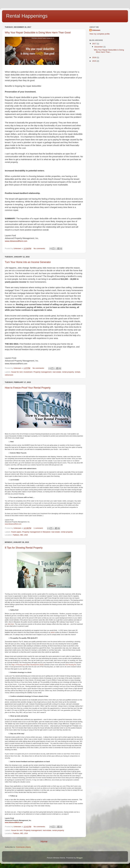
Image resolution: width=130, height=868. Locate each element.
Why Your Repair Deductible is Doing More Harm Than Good (38, 33)
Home (44, 841)
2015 (95, 61)
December (99, 47)
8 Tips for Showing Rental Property (24, 548)
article (53, 632)
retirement (9, 375)
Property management (43, 372)
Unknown (96, 30)
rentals (78, 372)
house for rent (17, 372)
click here (11, 624)
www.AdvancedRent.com (16, 241)
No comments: (40, 248)
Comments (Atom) (23, 847)
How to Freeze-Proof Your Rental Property (28, 388)
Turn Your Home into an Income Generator (28, 262)
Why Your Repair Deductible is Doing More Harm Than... (109, 51)
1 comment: (39, 528)
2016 (95, 57)
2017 (95, 44)
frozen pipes (16, 532)
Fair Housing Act (71, 665)
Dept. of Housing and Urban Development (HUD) (27, 665)
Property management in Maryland (36, 532)
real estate (57, 372)
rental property (68, 372)
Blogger (79, 858)
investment (28, 372)
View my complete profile (100, 34)
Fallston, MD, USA (20, 535)
